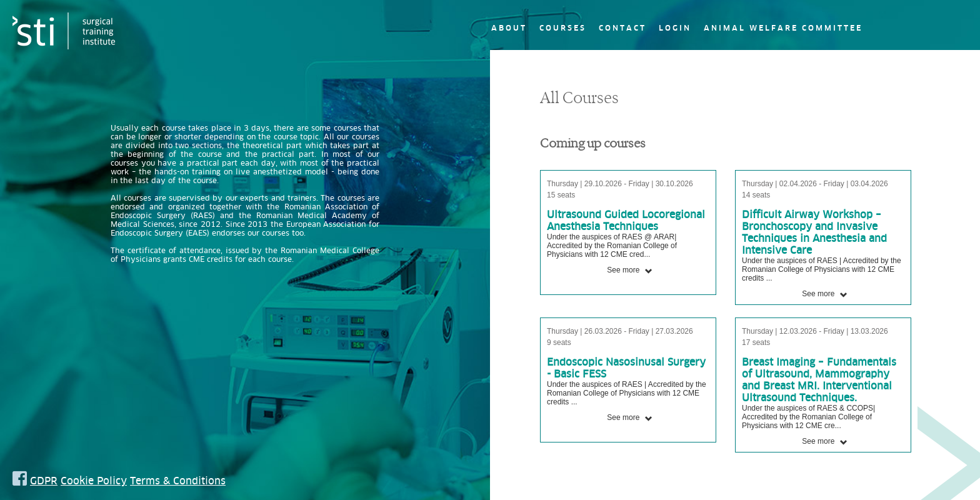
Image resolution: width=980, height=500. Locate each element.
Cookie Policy (94, 481)
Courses (563, 28)
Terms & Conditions (178, 481)
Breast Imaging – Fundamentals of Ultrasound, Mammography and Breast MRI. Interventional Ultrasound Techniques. (819, 380)
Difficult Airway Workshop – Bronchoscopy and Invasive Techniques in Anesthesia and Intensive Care (814, 232)
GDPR (44, 481)
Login (675, 28)
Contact (622, 28)
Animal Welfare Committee (783, 28)
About (509, 28)
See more (629, 270)
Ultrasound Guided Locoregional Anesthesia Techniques (626, 220)
